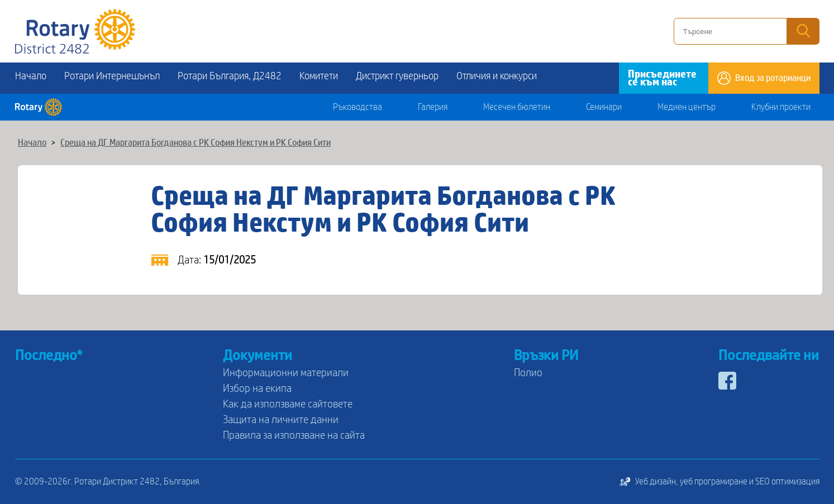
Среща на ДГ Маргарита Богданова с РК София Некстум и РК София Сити (196, 143)
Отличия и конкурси (497, 76)
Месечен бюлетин (517, 107)
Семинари (604, 107)
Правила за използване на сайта (294, 435)
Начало (31, 76)
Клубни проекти (781, 107)
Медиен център (687, 107)
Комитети (319, 76)
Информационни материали (286, 373)
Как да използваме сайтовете (288, 404)
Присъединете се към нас (662, 78)
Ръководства (358, 107)
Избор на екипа (257, 388)
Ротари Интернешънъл (112, 76)
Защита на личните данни (281, 420)
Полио (528, 373)
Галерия (433, 107)
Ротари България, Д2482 (230, 76)
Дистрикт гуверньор (397, 76)
